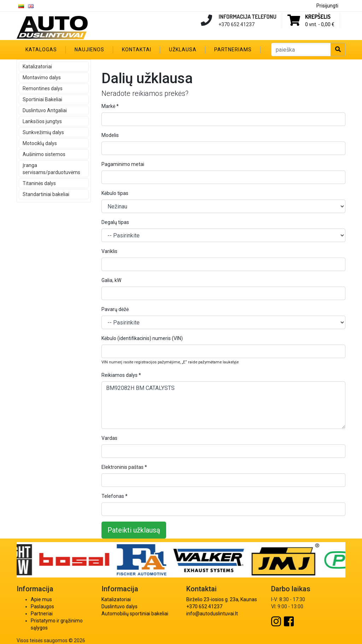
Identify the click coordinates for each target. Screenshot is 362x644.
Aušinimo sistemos (44, 154)
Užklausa (183, 50)
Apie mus (41, 599)
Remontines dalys (43, 88)
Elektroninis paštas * (124, 467)
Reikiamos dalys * (121, 375)
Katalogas (41, 50)
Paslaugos (42, 606)
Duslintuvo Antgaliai (45, 110)
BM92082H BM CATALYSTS (223, 405)
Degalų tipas (115, 222)
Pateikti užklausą (134, 530)
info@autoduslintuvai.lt (212, 614)
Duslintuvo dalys (119, 606)
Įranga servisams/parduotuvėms (51, 169)
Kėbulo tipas (115, 193)
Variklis (109, 251)
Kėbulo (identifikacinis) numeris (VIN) (142, 338)
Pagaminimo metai (123, 164)
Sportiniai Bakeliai (42, 99)
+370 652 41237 (204, 606)
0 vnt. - (320, 24)
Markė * (110, 106)
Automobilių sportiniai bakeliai (135, 614)
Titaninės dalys (39, 183)
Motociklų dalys (40, 143)
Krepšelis (318, 17)
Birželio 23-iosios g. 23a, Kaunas (222, 599)
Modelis (110, 135)
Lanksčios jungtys (42, 121)
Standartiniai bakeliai (46, 194)
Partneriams (233, 50)
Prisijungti (327, 6)
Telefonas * (115, 496)
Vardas (109, 438)
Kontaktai (137, 50)
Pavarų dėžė (115, 309)
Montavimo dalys (42, 77)
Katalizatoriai (37, 67)
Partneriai (42, 614)
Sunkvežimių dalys (43, 132)
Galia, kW (111, 280)
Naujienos (89, 50)
